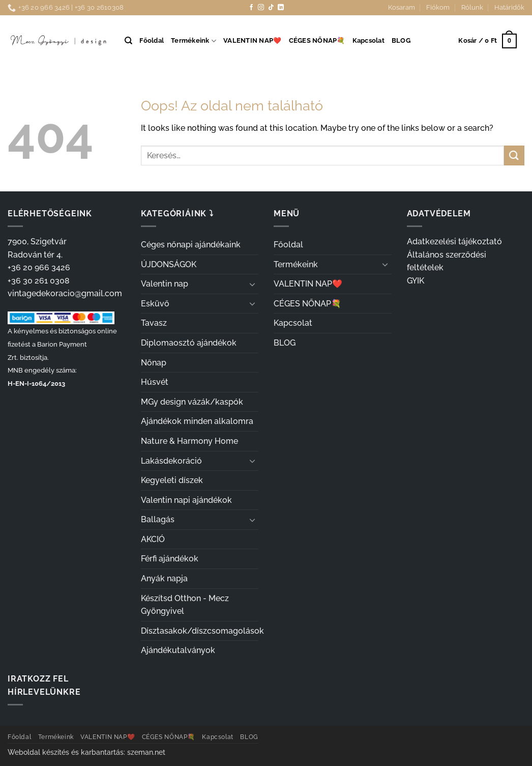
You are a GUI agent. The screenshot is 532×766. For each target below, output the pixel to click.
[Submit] (514, 155)
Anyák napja (164, 578)
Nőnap (154, 363)
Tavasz (154, 323)
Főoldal (152, 40)
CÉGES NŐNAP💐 (317, 40)
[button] (487, 41)
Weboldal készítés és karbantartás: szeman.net (86, 752)
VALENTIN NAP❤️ (252, 40)
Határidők (509, 7)
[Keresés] (128, 41)
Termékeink (194, 41)
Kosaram (402, 7)
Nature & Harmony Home (189, 441)
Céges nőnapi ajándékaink (191, 245)
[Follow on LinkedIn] (281, 8)
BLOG (401, 40)
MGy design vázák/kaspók (192, 402)
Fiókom (438, 7)
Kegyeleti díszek (172, 480)
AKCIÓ (153, 539)
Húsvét (155, 382)
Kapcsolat (368, 40)
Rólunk (472, 7)
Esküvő (155, 304)
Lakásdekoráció (171, 461)
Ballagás (158, 519)
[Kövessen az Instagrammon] (261, 8)
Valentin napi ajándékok (186, 500)
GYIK (416, 281)
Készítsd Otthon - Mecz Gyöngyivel (185, 605)
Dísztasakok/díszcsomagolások (202, 631)
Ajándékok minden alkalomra (197, 421)
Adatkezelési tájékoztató (454, 242)
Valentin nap (165, 284)
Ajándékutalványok (178, 650)
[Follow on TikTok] (271, 8)
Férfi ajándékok (170, 559)
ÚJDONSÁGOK (169, 264)
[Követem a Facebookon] (251, 8)
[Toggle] (252, 284)
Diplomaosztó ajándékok (189, 343)
